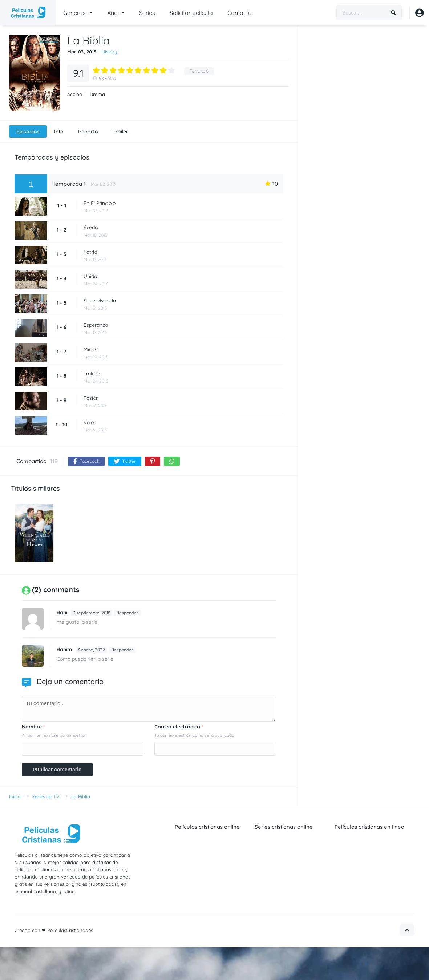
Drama (97, 94)
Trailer (120, 132)
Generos (74, 13)
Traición (92, 374)
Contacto (240, 13)
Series (147, 13)
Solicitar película (191, 13)
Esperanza (96, 325)
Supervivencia (100, 301)
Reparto (88, 132)
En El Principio (100, 203)
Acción (75, 94)
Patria (90, 252)
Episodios (28, 132)
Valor (90, 422)
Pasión (91, 398)
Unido (90, 276)
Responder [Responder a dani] (127, 613)
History (109, 52)
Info (59, 132)
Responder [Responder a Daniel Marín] (122, 650)
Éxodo (91, 228)
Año (112, 13)
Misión (91, 349)
